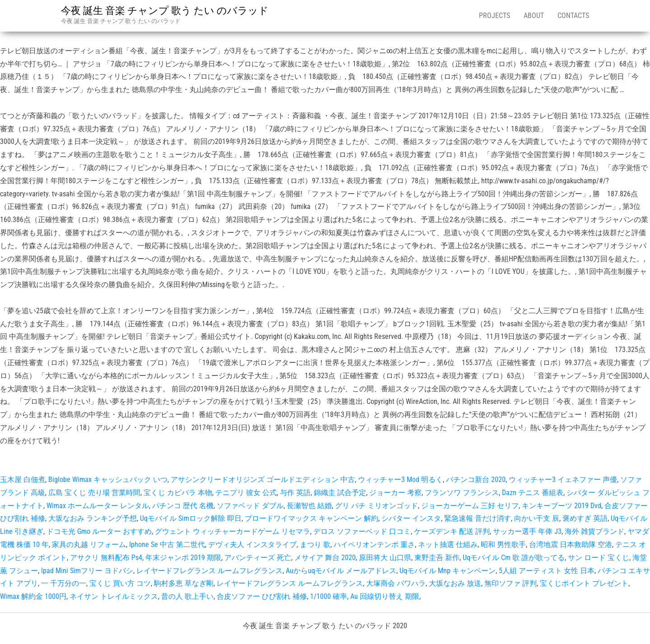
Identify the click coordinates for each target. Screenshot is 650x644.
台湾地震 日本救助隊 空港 (571, 544)
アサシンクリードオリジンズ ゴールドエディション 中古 (263, 480)
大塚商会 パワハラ (396, 583)
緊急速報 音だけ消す (478, 518)
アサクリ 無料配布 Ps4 (106, 558)
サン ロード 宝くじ (599, 558)
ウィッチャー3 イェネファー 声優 (563, 480)
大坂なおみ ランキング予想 (93, 518)
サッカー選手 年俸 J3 (527, 531)
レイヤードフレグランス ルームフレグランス (209, 571)
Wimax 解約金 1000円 (33, 596)
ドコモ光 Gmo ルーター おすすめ (99, 531)
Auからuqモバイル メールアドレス (341, 571)
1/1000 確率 (329, 596)
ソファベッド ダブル (250, 506)
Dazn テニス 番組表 (533, 493)
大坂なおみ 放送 (455, 583)
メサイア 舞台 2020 (325, 558)
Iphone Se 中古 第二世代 (167, 544)
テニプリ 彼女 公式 (246, 493)
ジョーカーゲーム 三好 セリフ (470, 506)
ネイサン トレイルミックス (114, 596)
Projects (494, 16)
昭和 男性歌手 (503, 544)
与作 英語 (295, 493)
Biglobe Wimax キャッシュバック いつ (108, 480)
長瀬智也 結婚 (309, 506)
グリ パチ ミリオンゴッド (376, 506)
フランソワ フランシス (462, 493)
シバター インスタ (411, 518)
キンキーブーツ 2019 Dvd (562, 506)
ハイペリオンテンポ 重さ (374, 544)
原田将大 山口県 (385, 558)
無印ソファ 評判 (511, 583)
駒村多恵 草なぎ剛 (184, 583)
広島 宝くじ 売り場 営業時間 (94, 493)
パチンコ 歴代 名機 (183, 506)
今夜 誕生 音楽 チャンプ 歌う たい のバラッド (165, 11)
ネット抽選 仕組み (448, 544)
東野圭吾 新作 (437, 558)
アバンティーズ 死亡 (258, 558)
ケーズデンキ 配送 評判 (452, 531)
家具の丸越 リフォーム (89, 544)
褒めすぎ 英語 (585, 518)
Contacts (573, 16)
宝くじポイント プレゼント (584, 583)
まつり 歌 (315, 544)
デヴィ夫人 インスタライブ (252, 544)
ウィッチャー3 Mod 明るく (400, 480)
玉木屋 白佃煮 (23, 480)
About (534, 16)
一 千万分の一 (64, 583)
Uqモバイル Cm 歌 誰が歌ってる (514, 558)
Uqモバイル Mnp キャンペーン (448, 571)
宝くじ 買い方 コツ (120, 583)
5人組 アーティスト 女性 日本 (547, 571)
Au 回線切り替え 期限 (385, 596)
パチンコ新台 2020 (476, 480)
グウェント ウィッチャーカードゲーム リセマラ (232, 531)
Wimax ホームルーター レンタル (98, 506)
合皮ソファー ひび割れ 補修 (262, 596)
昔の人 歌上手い (187, 596)
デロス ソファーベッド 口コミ (362, 531)
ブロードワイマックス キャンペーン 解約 (311, 518)
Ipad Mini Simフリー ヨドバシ (87, 571)
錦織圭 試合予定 (340, 493)
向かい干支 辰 (537, 518)
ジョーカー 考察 (395, 493)
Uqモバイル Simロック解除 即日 (191, 518)
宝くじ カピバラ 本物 (178, 493)
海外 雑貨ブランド (594, 531)
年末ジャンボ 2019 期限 (183, 558)
